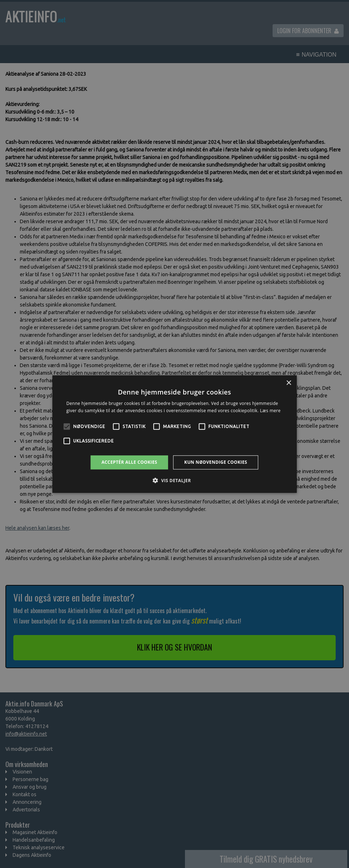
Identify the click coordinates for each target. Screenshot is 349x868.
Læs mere (270, 411)
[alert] (174, 434)
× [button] (289, 383)
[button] (174, 480)
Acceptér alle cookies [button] (129, 462)
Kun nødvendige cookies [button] (216, 462)
